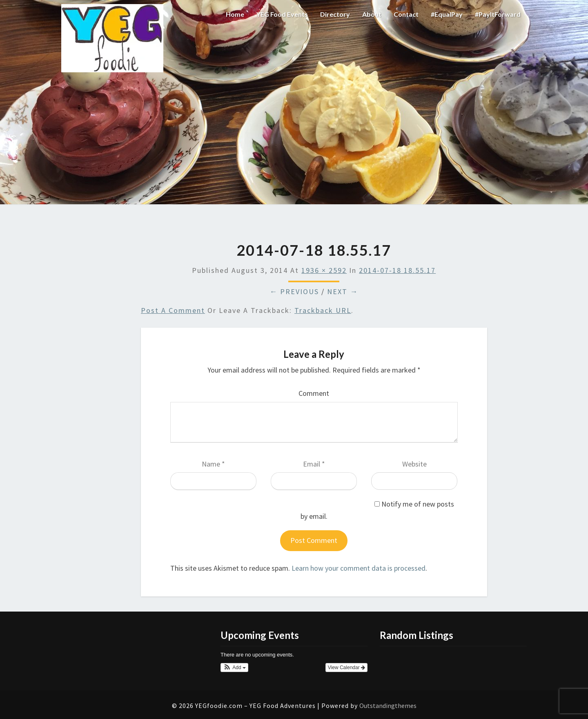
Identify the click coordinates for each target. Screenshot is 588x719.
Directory (335, 14)
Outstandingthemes (388, 706)
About (372, 14)
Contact (406, 14)
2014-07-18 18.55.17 (397, 270)
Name (213, 464)
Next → (343, 291)
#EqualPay (447, 14)
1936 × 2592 (324, 270)
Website (414, 464)
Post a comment (173, 310)
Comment (314, 393)
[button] (234, 668)
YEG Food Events (282, 14)
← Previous (294, 291)
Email (314, 464)
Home (235, 14)
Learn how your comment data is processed (359, 568)
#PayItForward (498, 14)
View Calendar (346, 668)
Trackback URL (323, 310)
